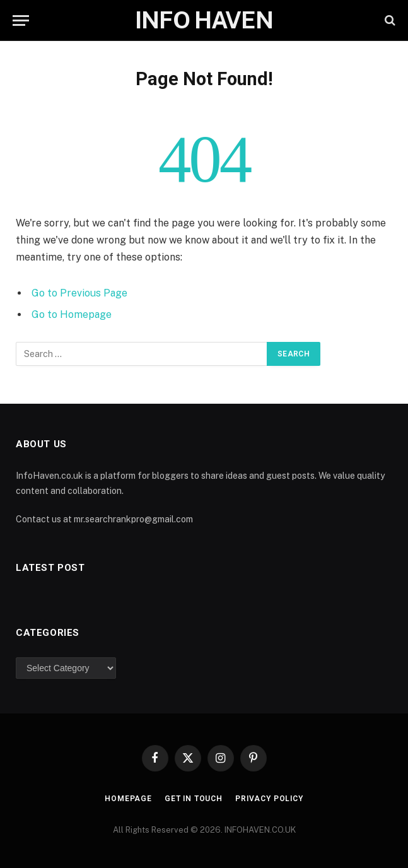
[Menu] (21, 21)
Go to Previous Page (79, 293)
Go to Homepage (72, 314)
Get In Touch (194, 799)
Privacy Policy (269, 799)
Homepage (128, 799)
